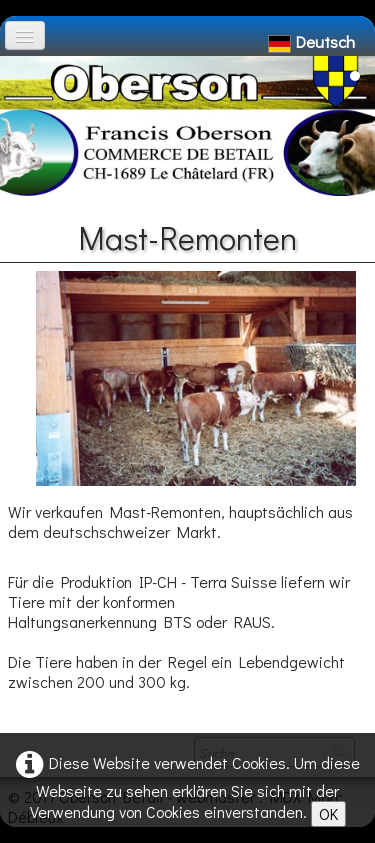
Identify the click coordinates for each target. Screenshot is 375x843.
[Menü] (25, 35)
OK (328, 813)
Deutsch (313, 41)
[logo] (23, 66)
